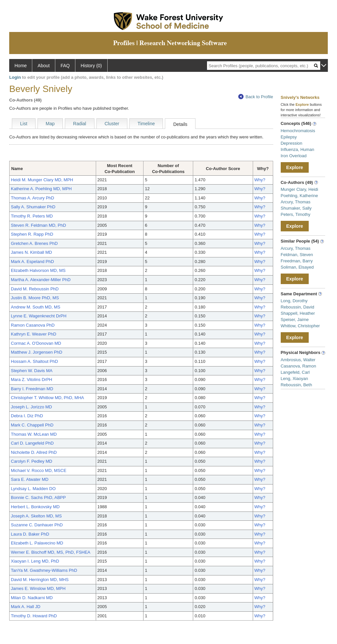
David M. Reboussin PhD (35, 289)
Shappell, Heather (298, 313)
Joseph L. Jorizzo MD (31, 407)
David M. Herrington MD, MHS (40, 580)
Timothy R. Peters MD (32, 216)
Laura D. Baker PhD (30, 534)
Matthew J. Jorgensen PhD (37, 352)
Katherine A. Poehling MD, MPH (41, 189)
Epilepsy (289, 137)
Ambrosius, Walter (298, 360)
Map (50, 124)
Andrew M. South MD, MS (36, 307)
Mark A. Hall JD (26, 607)
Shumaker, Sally (296, 208)
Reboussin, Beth (296, 385)
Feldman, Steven (297, 255)
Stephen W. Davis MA (32, 371)
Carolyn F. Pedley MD (32, 461)
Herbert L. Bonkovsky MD (35, 507)
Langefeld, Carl (295, 372)
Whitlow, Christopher (300, 326)
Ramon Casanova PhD (33, 325)
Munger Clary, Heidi (299, 189)
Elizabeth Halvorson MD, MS (38, 270)
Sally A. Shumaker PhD (33, 207)
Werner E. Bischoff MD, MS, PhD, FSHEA (51, 552)
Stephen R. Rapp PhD (32, 234)
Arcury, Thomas (296, 202)
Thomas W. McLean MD (34, 434)
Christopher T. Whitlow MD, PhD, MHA (47, 398)
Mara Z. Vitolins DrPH (31, 380)
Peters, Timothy (296, 214)
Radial (80, 124)
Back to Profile (256, 97)
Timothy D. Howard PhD (34, 616)
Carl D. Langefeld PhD (32, 443)
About (44, 66)
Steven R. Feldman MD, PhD (39, 225)
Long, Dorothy (294, 301)
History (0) (91, 66)
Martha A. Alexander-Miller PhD (41, 280)
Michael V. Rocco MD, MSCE (39, 470)
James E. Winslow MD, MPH (38, 588)
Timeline (146, 124)
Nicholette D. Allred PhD (34, 452)
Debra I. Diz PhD (27, 416)
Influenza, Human (298, 149)
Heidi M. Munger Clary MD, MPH (42, 180)
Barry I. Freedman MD (32, 389)
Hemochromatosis (298, 131)
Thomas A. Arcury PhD (33, 198)
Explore (295, 167)
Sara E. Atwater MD (30, 479)
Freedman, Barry (297, 261)
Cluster (112, 124)
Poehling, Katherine (299, 196)
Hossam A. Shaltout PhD (34, 361)
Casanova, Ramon (298, 366)
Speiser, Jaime (295, 320)
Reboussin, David (298, 307)
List (24, 124)
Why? (260, 180)
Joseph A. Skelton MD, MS (36, 516)
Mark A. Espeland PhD (32, 262)
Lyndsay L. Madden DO (33, 489)
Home (21, 66)
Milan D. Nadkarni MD (32, 598)
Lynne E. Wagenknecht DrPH (39, 316)
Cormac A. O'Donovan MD (36, 343)
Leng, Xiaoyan (294, 379)
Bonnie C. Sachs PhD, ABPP (38, 498)
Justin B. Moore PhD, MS (35, 298)
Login (15, 77)
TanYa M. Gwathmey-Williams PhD (44, 570)
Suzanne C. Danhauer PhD (37, 525)
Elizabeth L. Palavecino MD (37, 543)
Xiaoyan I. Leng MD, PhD (35, 561)
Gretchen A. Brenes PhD (34, 243)
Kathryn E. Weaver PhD (34, 334)
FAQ (65, 66)
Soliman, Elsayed (297, 267)
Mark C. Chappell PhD (32, 425)
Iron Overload (294, 156)
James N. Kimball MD (31, 252)
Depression (292, 143)
